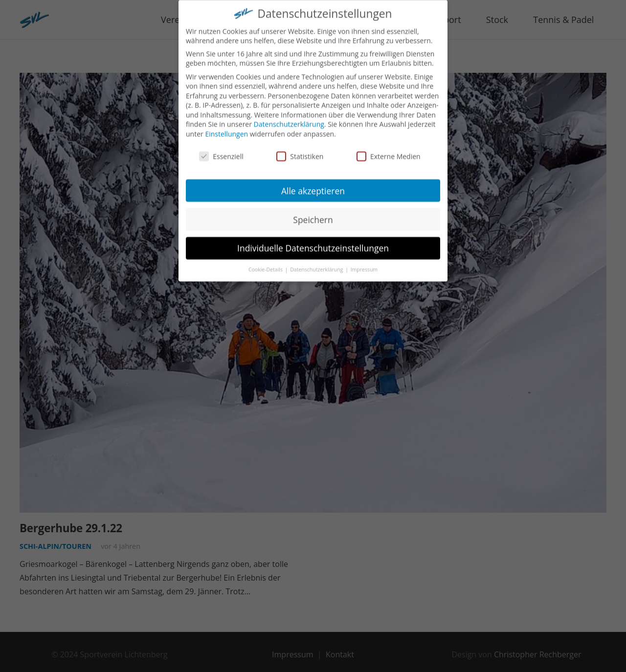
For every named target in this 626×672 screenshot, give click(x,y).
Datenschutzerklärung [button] (317, 262)
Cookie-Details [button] (266, 262)
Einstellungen (226, 127)
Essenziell (221, 149)
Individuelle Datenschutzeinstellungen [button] (313, 241)
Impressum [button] (364, 262)
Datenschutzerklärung (289, 117)
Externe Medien (389, 149)
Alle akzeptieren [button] (313, 183)
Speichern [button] (313, 212)
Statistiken (300, 149)
